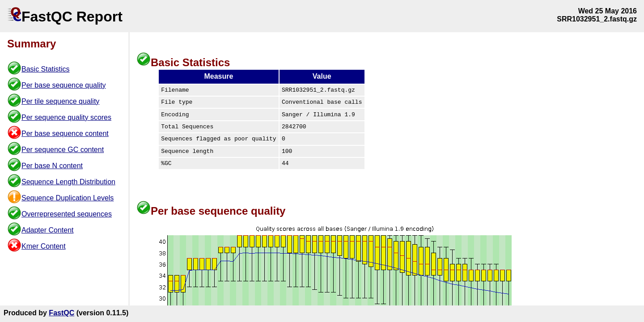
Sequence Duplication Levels (68, 198)
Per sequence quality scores (66, 117)
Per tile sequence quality (60, 101)
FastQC (61, 313)
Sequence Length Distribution (68, 182)
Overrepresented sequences (67, 214)
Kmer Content (44, 246)
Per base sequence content (65, 133)
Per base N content (52, 166)
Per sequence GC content (63, 150)
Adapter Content (48, 230)
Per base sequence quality (64, 85)
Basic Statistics (46, 69)
